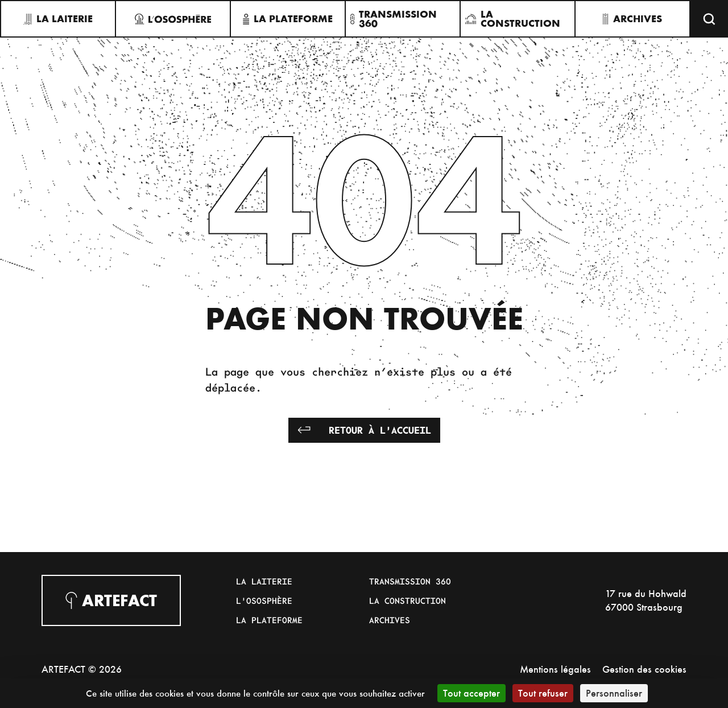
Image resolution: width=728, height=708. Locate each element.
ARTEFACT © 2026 (82, 669)
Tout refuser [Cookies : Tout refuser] (543, 693)
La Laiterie (264, 581)
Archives (390, 620)
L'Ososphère (264, 600)
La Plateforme (269, 620)
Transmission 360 (410, 581)
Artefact (111, 600)
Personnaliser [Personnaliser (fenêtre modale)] (614, 693)
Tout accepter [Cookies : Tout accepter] (471, 693)
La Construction (408, 600)
